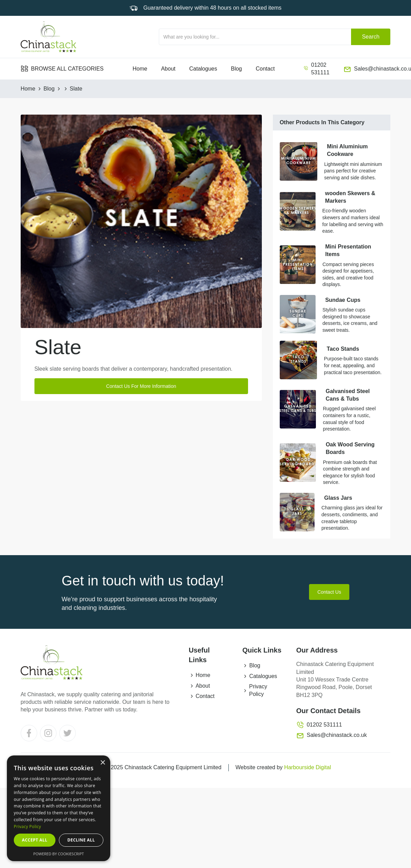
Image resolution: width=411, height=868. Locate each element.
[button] (62, 69)
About (168, 69)
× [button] (102, 763)
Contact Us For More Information (141, 386)
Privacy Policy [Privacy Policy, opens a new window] (27, 827)
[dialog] (59, 808)
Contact (265, 69)
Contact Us (329, 592)
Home (140, 69)
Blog (236, 69)
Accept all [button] (35, 840)
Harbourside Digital (308, 767)
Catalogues (203, 69)
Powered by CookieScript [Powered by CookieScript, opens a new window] (59, 854)
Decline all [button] (81, 840)
